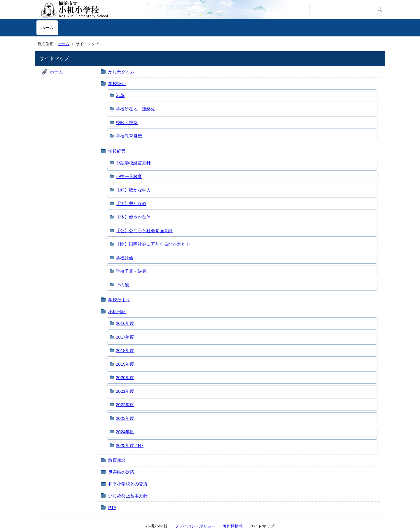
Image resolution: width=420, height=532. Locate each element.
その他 (122, 285)
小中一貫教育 (129, 176)
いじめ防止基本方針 (128, 496)
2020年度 (125, 377)
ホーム (47, 28)
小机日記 (117, 312)
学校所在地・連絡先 (135, 109)
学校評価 (125, 258)
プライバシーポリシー (195, 526)
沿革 (120, 95)
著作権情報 (233, 526)
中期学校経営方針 (133, 163)
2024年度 (125, 432)
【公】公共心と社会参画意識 (144, 231)
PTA (112, 507)
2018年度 (125, 350)
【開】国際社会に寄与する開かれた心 (153, 244)
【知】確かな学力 (133, 190)
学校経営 (117, 151)
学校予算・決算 (131, 271)
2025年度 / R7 (130, 445)
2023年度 (125, 418)
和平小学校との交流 (128, 484)
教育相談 (117, 460)
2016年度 (125, 323)
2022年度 (125, 405)
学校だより (119, 300)
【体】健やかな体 (133, 217)
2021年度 (125, 391)
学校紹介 (117, 83)
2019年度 (125, 364)
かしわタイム (121, 72)
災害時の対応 (121, 472)
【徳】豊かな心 (131, 204)
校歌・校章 (127, 123)
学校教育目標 (129, 136)
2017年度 (125, 337)
